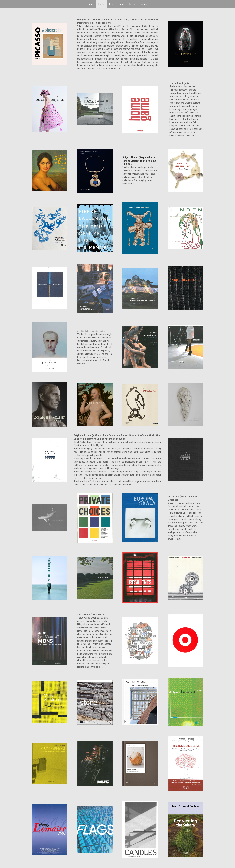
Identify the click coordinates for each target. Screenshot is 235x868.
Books (101, 4)
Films (112, 4)
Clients (132, 4)
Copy (121, 4)
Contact (144, 4)
